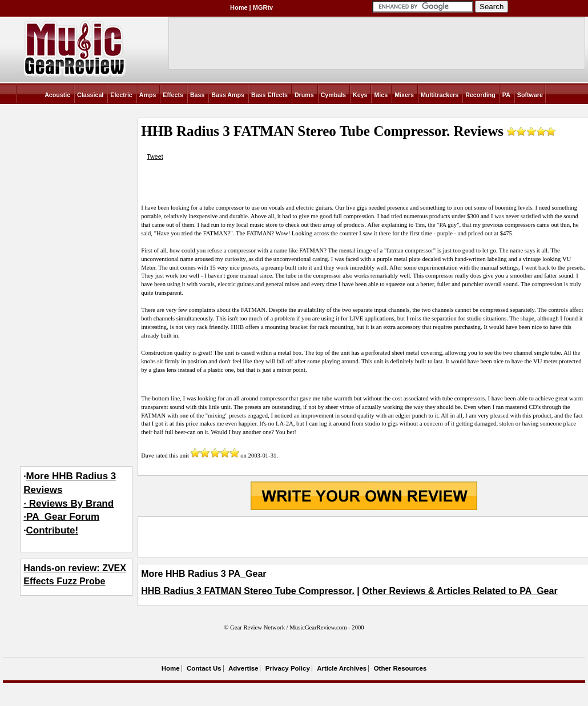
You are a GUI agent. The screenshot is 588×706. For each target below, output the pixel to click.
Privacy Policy (288, 668)
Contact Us (204, 668)
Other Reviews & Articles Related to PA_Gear (460, 591)
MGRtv (263, 7)
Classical (90, 95)
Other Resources (400, 668)
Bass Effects (269, 95)
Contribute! (53, 530)
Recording (480, 95)
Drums (304, 95)
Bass (197, 95)
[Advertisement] (364, 537)
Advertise (243, 668)
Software (530, 95)
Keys (360, 95)
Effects (173, 95)
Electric (121, 95)
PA (506, 95)
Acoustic (57, 95)
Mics (381, 95)
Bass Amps (228, 95)
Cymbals (333, 95)
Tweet (155, 157)
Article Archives (342, 668)
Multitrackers (440, 95)
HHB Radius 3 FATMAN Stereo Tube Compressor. (248, 591)
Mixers (404, 95)
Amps (148, 95)
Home (239, 7)
